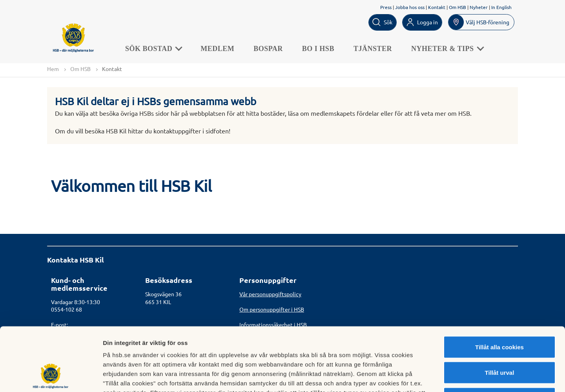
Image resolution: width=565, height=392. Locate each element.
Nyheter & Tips (447, 49)
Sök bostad (154, 49)
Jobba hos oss (410, 7)
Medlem (218, 49)
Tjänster (373, 49)
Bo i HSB (319, 49)
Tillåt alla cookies (499, 289)
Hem (53, 69)
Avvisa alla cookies (499, 340)
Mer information (417, 377)
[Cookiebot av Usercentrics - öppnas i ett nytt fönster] (51, 377)
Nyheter (479, 7)
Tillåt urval (500, 315)
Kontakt (437, 7)
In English (501, 7)
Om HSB (457, 7)
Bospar (269, 49)
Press (386, 7)
